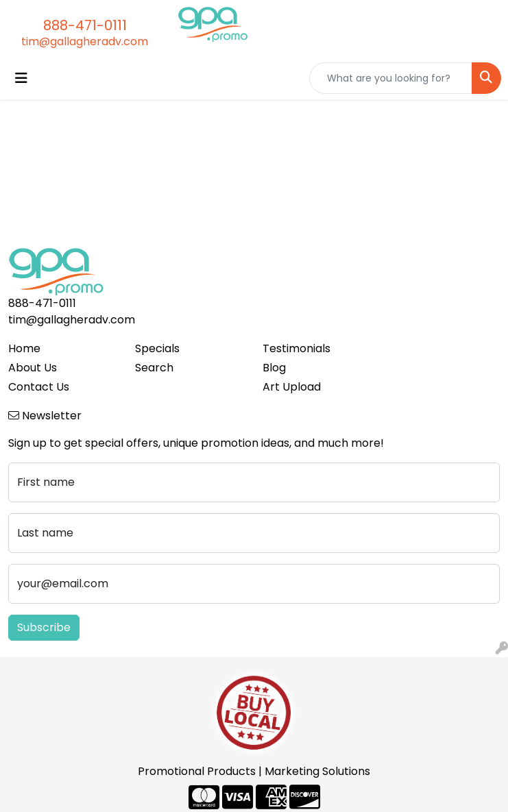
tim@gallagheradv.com (85, 41)
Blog (274, 368)
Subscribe (44, 627)
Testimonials (297, 348)
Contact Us (39, 387)
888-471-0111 (85, 25)
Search (154, 368)
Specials (157, 348)
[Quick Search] (391, 78)
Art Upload (292, 387)
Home (24, 348)
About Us (33, 368)
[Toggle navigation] (21, 78)
